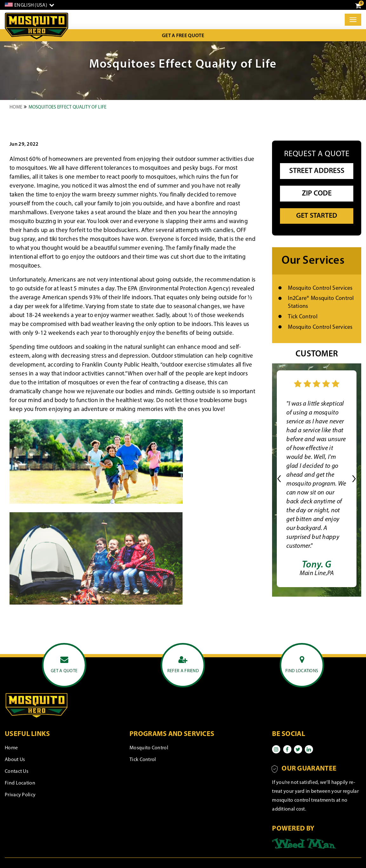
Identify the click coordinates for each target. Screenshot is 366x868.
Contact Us (17, 772)
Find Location (20, 783)
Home (16, 107)
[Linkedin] (309, 749)
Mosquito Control (149, 748)
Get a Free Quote (183, 36)
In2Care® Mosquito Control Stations (321, 302)
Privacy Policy (20, 795)
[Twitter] (298, 749)
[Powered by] (304, 844)
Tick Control (303, 317)
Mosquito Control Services (320, 288)
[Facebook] (287, 749)
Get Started (317, 216)
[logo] (37, 26)
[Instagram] (276, 749)
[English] (30, 5)
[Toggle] (353, 20)
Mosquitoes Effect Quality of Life (68, 107)
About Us (15, 760)
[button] (279, 479)
